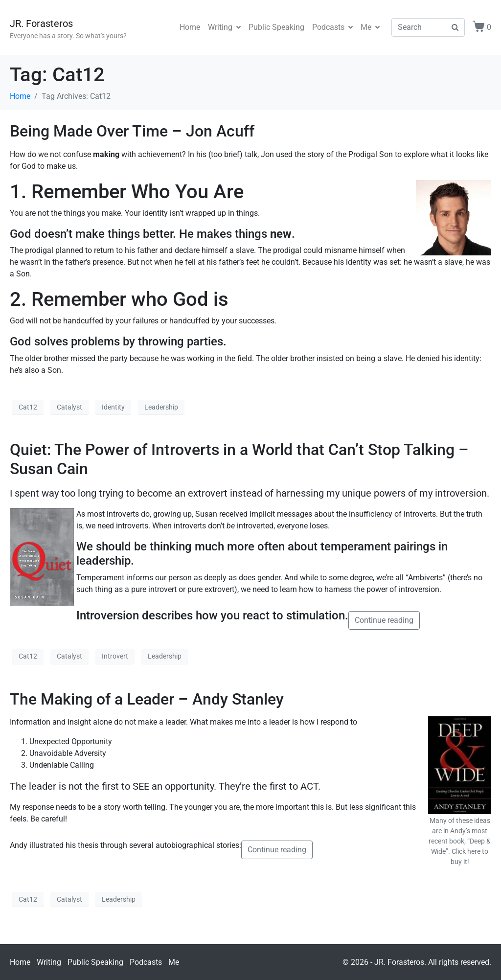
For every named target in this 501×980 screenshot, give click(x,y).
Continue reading (384, 620)
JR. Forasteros (41, 23)
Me (370, 27)
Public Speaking (276, 27)
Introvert (115, 656)
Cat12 (28, 407)
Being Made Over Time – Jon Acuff (132, 131)
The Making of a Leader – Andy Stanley (147, 699)
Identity (113, 407)
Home (190, 27)
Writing (224, 27)
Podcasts (332, 27)
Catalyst (69, 407)
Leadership (161, 407)
